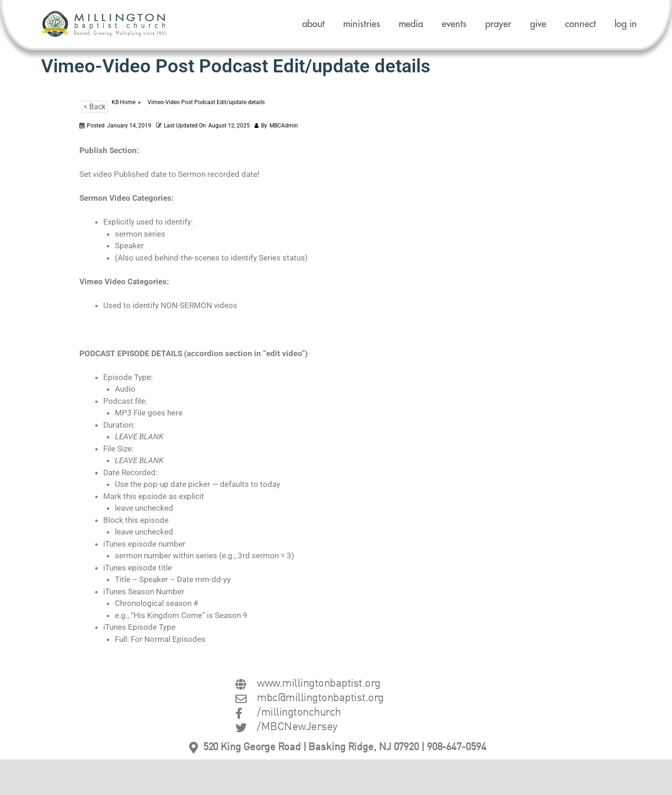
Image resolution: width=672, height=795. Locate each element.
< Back (95, 107)
